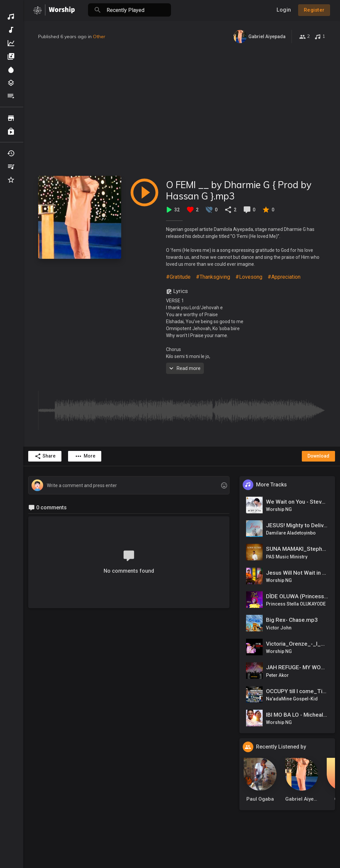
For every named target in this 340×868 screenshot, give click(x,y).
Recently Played (11, 153)
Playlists (11, 96)
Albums (11, 56)
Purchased (11, 131)
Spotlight (11, 70)
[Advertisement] (182, 109)
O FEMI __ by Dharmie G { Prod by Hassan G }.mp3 (239, 190)
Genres (11, 83)
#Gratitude (178, 277)
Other (99, 36)
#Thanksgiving (213, 277)
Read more (184, 368)
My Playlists (11, 167)
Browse (11, 118)
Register (314, 10)
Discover (11, 17)
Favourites (11, 180)
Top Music (11, 43)
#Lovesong (249, 277)
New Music (11, 30)
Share (45, 456)
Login (284, 10)
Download (318, 456)
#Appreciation (284, 277)
